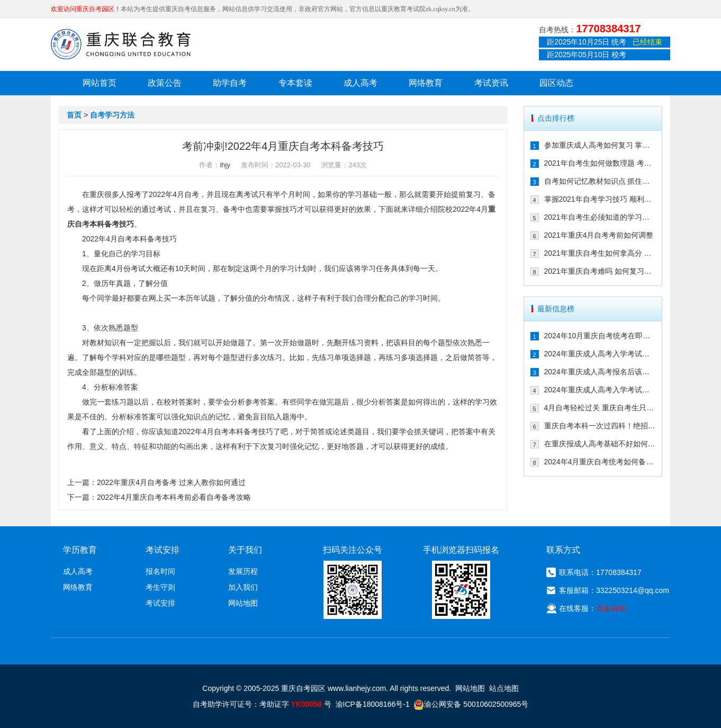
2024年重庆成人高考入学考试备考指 (600, 354)
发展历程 (243, 571)
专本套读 (295, 83)
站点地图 (504, 688)
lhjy (225, 165)
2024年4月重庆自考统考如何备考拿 (600, 462)
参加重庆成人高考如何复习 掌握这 (600, 145)
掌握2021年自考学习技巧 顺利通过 (600, 199)
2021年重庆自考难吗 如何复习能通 (600, 271)
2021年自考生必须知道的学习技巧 (600, 217)
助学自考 (230, 83)
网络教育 (426, 83)
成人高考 (360, 83)
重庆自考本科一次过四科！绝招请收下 (600, 426)
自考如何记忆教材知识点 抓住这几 (600, 181)
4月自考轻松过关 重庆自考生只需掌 (600, 408)
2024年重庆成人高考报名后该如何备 (600, 372)
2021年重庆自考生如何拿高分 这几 (600, 253)
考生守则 (160, 587)
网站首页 (100, 83)
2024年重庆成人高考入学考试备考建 (600, 390)
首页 (74, 115)
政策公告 (165, 83)
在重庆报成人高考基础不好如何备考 (600, 444)
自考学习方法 (112, 115)
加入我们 (243, 587)
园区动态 (556, 83)
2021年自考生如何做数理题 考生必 (600, 163)
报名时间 (160, 571)
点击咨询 (611, 608)
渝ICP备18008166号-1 (373, 704)
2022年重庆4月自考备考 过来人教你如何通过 (171, 482)
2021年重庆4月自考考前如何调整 (599, 235)
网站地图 (243, 603)
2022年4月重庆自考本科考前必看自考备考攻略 (174, 497)
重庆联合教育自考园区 (121, 44)
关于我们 (245, 550)
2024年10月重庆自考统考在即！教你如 (600, 336)
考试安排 (160, 603)
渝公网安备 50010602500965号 (471, 704)
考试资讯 (491, 83)
